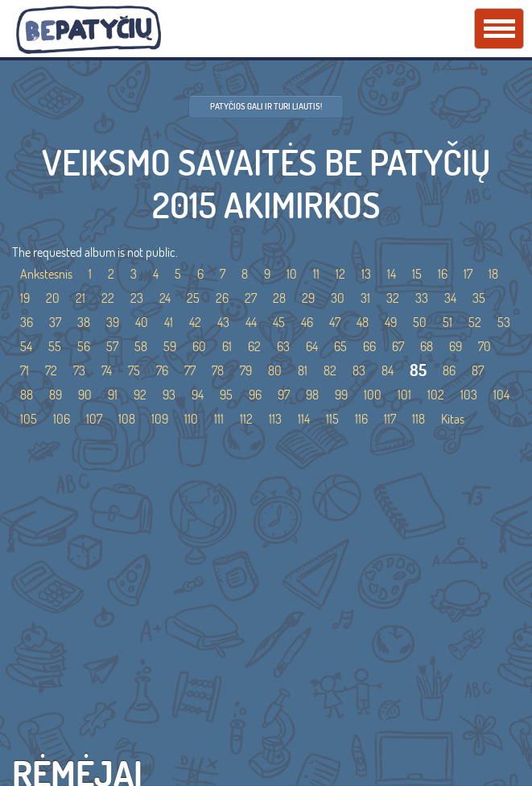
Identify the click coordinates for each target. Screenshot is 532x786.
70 (485, 346)
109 (160, 419)
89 (56, 395)
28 (279, 298)
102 (436, 395)
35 (479, 298)
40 (142, 322)
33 (422, 298)
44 (251, 322)
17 (468, 274)
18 (493, 274)
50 (420, 322)
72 (51, 370)
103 (469, 395)
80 (275, 370)
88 (27, 395)
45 (279, 322)
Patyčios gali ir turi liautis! (266, 106)
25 (193, 298)
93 (169, 395)
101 (404, 395)
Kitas (453, 419)
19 (25, 298)
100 (373, 395)
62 (254, 346)
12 (340, 274)
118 (419, 419)
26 (222, 298)
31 (365, 298)
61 (227, 346)
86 (449, 370)
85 (418, 370)
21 (80, 298)
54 (26, 346)
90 (85, 395)
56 (84, 346)
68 (427, 346)
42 (195, 322)
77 (190, 370)
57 (112, 346)
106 (62, 419)
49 (391, 322)
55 (55, 346)
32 (393, 298)
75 (134, 370)
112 (246, 419)
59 (170, 346)
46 (307, 322)
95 (226, 395)
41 (169, 322)
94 (198, 395)
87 (478, 370)
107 (94, 419)
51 (447, 322)
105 (29, 419)
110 (191, 419)
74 (107, 370)
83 (359, 370)
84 (388, 370)
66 (369, 346)
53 (504, 322)
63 (283, 346)
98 (312, 395)
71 (25, 370)
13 (366, 274)
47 (335, 322)
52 (475, 322)
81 (303, 370)
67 (398, 346)
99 (341, 395)
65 (340, 346)
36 (27, 322)
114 (304, 419)
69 (456, 346)
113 (275, 419)
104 (501, 395)
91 (113, 395)
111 (219, 419)
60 (199, 346)
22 (108, 298)
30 (338, 298)
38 (84, 322)
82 (330, 370)
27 (251, 298)
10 (292, 274)
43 (223, 322)
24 (165, 298)
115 (332, 419)
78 (218, 370)
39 (113, 322)
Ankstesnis (46, 274)
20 (53, 298)
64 (312, 346)
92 (140, 395)
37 (55, 322)
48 (363, 322)
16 (443, 274)
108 (127, 419)
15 (417, 274)
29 (308, 298)
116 (361, 419)
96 (255, 395)
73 (79, 370)
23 (137, 298)
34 (450, 298)
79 (246, 370)
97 (284, 395)
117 (390, 419)
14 (392, 274)
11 (316, 274)
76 (162, 370)
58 (141, 346)
